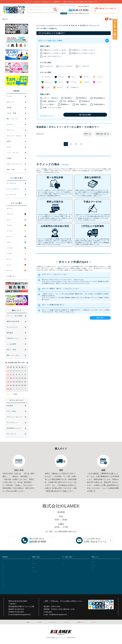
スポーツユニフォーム (9, 586)
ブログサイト (51, 19)
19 (17, 382)
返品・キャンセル (97, 571)
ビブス (4, 580)
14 (22, 378)
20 (19, 382)
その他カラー (53, 28)
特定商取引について (79, 622)
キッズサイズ (40, 19)
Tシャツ (5, 561)
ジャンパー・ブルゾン (9, 575)
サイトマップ (92, 622)
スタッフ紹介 (38, 622)
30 (19, 371)
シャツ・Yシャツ (7, 582)
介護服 (4, 584)
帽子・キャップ (7, 569)
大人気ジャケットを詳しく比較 (41, 565)
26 (8, 371)
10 (11, 378)
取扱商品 (83, 25)
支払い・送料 (96, 569)
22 (25, 382)
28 (14, 371)
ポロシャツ (93, 25)
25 (14, 385)
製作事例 (94, 563)
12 (17, 378)
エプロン (5, 571)
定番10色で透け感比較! (39, 567)
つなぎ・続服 (6, 567)
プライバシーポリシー (52, 622)
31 (22, 371)
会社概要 (29, 622)
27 (11, 371)
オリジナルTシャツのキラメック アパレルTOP (52, 25)
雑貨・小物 (6, 588)
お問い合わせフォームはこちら (105, 10)
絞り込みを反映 (85, 115)
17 (11, 382)
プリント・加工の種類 (98, 561)
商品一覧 (74, 25)
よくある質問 (96, 567)
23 (8, 385)
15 (25, 378)
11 (14, 378)
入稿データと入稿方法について (101, 565)
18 (14, 382)
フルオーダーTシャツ (39, 561)
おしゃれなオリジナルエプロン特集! (43, 571)
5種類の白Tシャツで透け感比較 (41, 563)
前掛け (4, 578)
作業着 (4, 565)
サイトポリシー (66, 622)
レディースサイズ (18, 19)
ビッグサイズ (30, 19)
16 (8, 382)
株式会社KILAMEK (83, 6)
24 (11, 385)
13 (19, 378)
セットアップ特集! (38, 569)
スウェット (6, 573)
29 (17, 371)
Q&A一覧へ (100, 318)
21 (22, 382)
